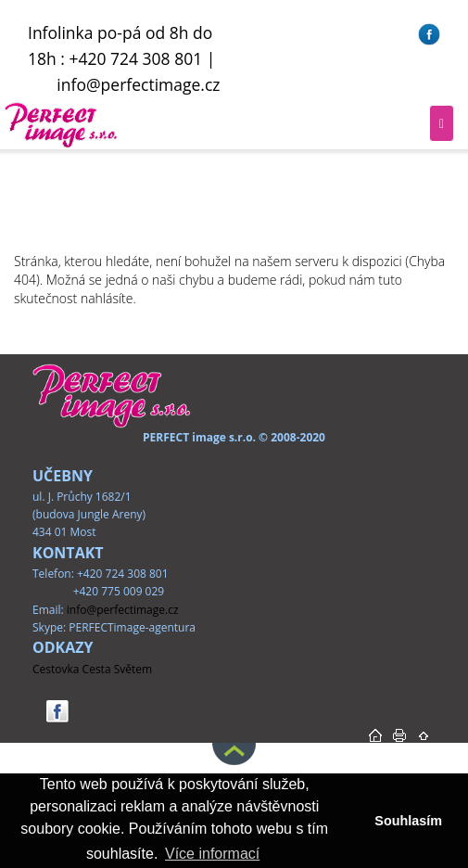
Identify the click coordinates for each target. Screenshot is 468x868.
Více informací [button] (212, 854)
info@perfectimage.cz (138, 84)
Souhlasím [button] (408, 821)
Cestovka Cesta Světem (92, 669)
